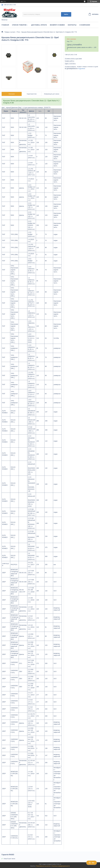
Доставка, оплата (39, 25)
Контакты (72, 25)
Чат (92, 863)
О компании (85, 25)
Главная (5, 25)
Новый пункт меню (9, 859)
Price (18, 32)
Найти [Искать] (66, 14)
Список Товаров (19, 25)
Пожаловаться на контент (43, 866)
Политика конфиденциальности (61, 866)
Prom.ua (59, 864)
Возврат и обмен (57, 25)
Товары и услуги (10, 32)
